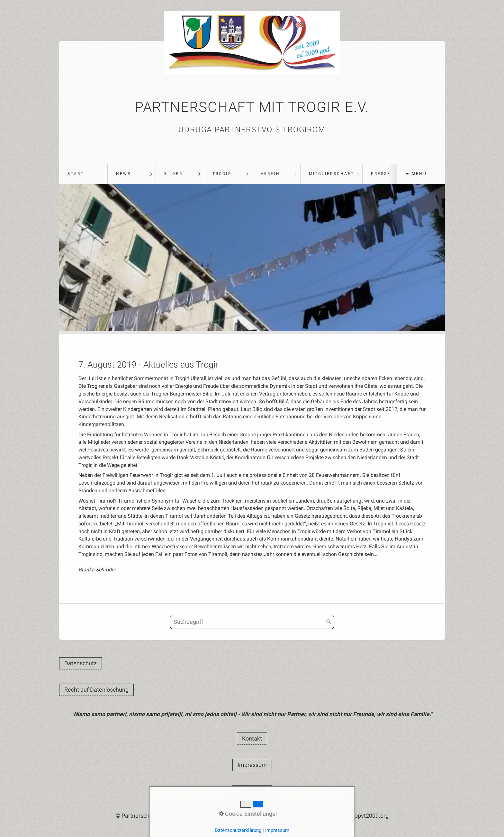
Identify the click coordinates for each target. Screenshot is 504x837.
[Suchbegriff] (252, 622)
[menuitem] (83, 174)
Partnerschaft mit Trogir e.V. (252, 107)
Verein (270, 174)
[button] (81, 663)
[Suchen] (329, 622)
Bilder (173, 174)
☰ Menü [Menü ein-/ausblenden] (416, 174)
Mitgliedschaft (332, 174)
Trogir (222, 174)
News (123, 174)
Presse (381, 174)
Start (76, 174)
